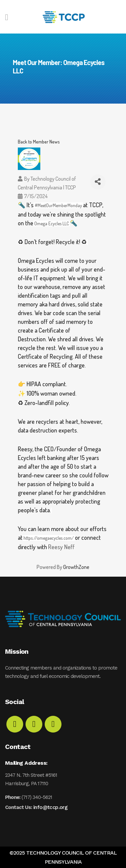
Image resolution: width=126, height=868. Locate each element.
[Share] (98, 182)
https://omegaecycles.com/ (49, 538)
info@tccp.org (50, 807)
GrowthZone (76, 567)
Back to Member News (39, 141)
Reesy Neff (61, 547)
